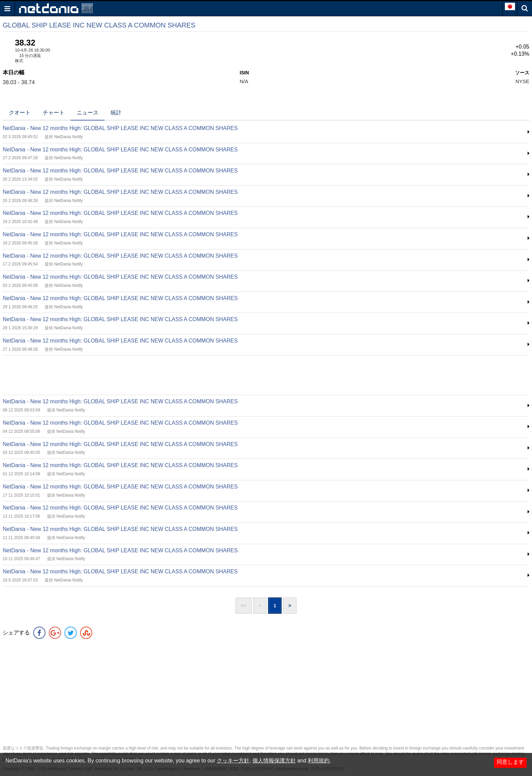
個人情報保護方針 (274, 761)
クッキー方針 (233, 761)
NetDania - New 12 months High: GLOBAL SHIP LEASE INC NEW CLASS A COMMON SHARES (120, 128)
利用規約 (319, 761)
